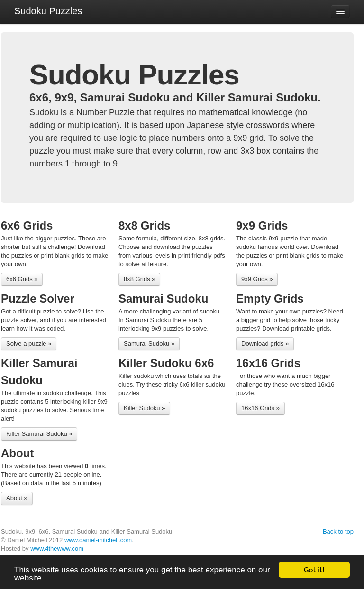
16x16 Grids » (260, 408)
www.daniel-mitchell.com (98, 540)
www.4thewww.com (57, 548)
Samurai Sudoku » (149, 344)
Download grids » (265, 344)
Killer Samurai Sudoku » (39, 434)
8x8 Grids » (139, 279)
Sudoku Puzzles (48, 11)
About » (17, 498)
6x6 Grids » (22, 279)
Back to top (338, 531)
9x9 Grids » (257, 279)
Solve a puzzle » (29, 344)
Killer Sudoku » (144, 408)
